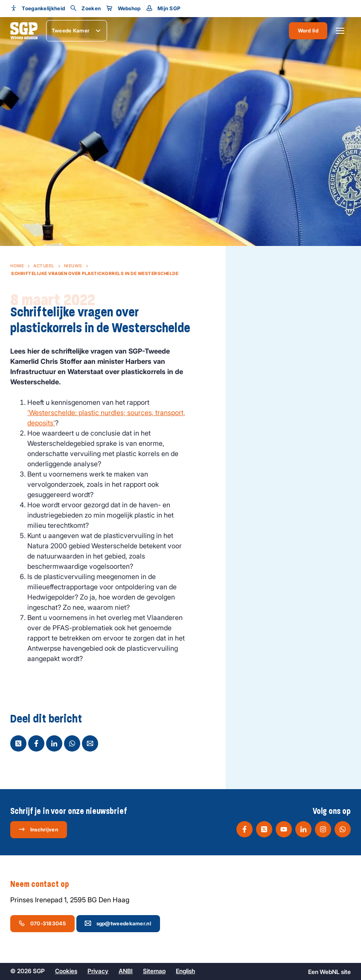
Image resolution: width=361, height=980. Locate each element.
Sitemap (154, 971)
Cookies (66, 971)
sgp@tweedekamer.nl (118, 923)
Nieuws (73, 266)
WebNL (330, 972)
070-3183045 (42, 923)
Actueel (44, 266)
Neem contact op (44, 884)
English (185, 971)
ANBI (126, 971)
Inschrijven (38, 829)
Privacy (98, 971)
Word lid (308, 31)
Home (17, 266)
